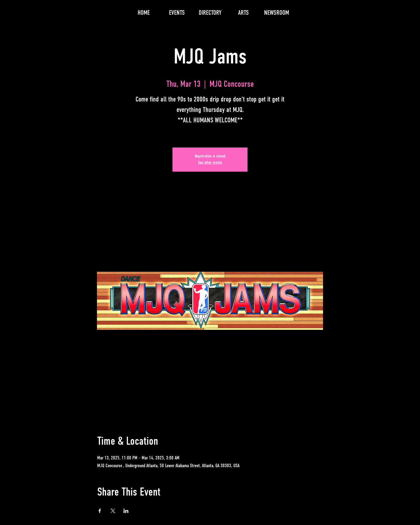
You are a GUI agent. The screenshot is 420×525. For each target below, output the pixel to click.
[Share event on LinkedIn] (126, 511)
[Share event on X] (113, 511)
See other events (210, 163)
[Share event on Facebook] (100, 511)
